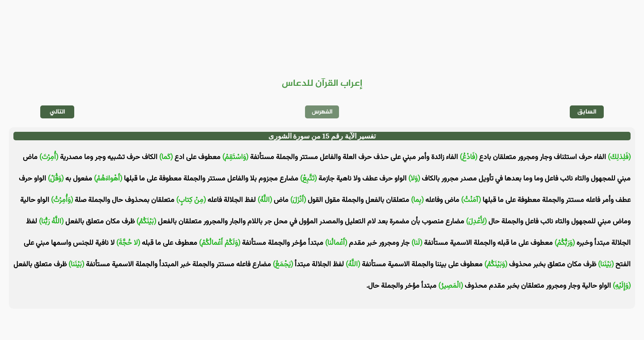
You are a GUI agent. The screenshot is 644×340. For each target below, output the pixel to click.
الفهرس (322, 112)
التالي (57, 112)
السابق (587, 112)
